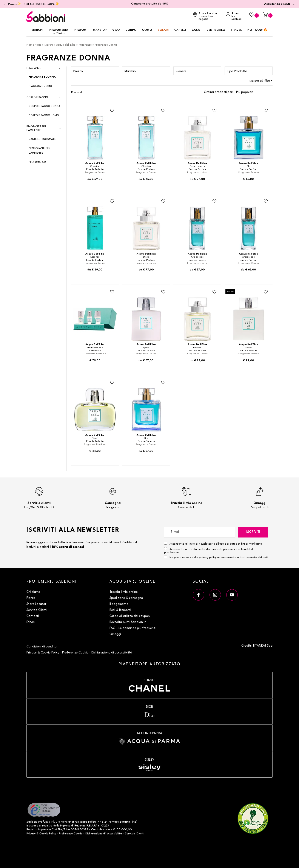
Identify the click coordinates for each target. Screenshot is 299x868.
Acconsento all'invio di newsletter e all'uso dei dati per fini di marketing (213, 544)
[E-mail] (200, 532)
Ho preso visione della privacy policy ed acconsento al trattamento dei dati (219, 558)
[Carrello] (268, 15)
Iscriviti (253, 532)
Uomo (147, 30)
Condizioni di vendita (42, 647)
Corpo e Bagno (37, 97)
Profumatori (38, 162)
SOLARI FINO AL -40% (39, 4)
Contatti (33, 616)
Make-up (100, 30)
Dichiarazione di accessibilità (112, 653)
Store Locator (36, 604)
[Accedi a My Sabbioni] (235, 16)
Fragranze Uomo (40, 86)
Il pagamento (119, 604)
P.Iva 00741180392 (76, 830)
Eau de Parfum (146, 169)
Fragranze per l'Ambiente (36, 129)
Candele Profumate (42, 139)
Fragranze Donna (42, 77)
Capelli (180, 30)
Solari (163, 30)
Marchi (37, 30)
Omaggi (115, 634)
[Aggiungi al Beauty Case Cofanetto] (112, 292)
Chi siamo (33, 592)
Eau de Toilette (95, 169)
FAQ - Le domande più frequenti (133, 628)
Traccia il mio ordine (124, 592)
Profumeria (59, 32)
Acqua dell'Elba (66, 45)
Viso (116, 30)
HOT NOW (257, 30)
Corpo (131, 30)
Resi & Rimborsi (120, 610)
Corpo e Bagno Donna (44, 106)
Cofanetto (95, 351)
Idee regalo (215, 30)
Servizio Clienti (37, 610)
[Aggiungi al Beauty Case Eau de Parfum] (163, 111)
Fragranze (85, 45)
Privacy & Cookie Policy (43, 653)
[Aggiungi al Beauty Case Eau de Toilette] (112, 111)
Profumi (81, 30)
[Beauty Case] (254, 15)
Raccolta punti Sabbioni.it (128, 622)
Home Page (34, 45)
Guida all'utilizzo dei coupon (130, 616)
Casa (196, 30)
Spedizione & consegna (126, 598)
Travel (236, 30)
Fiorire (31, 598)
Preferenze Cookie (75, 653)
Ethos (31, 622)
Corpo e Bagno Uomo (44, 116)
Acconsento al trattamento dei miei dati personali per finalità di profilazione (209, 550)
